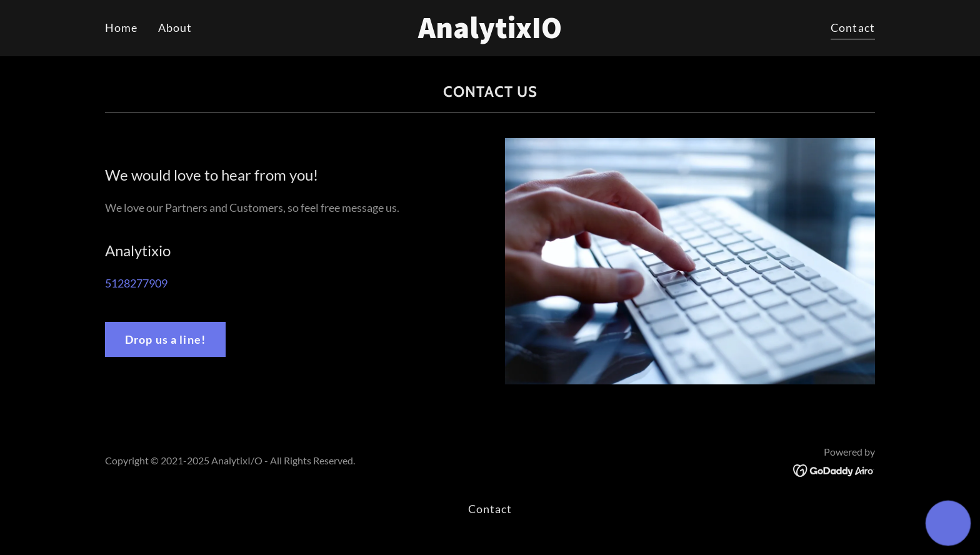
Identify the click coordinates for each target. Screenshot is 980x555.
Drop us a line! (165, 339)
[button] (948, 523)
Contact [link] (853, 27)
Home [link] (122, 27)
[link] (490, 34)
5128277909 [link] (136, 283)
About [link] (175, 27)
